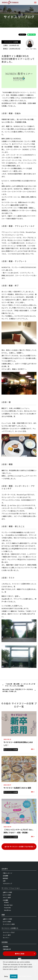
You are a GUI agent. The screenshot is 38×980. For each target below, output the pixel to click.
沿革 (4, 881)
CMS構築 (5, 900)
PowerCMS (7, 908)
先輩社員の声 (7, 949)
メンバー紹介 (7, 935)
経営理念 (5, 878)
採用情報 (5, 947)
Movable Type (8, 905)
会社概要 (5, 876)
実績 (3, 915)
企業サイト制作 (7, 892)
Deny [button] (6, 976)
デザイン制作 (7, 898)
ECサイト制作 (7, 895)
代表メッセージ (7, 873)
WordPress (8, 910)
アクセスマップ (7, 884)
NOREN (6, 902)
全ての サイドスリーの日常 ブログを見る (20, 847)
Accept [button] (14, 976)
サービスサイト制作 (9, 924)
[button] (3, 972)
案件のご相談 (25, 954)
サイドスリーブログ (9, 932)
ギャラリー (6, 938)
